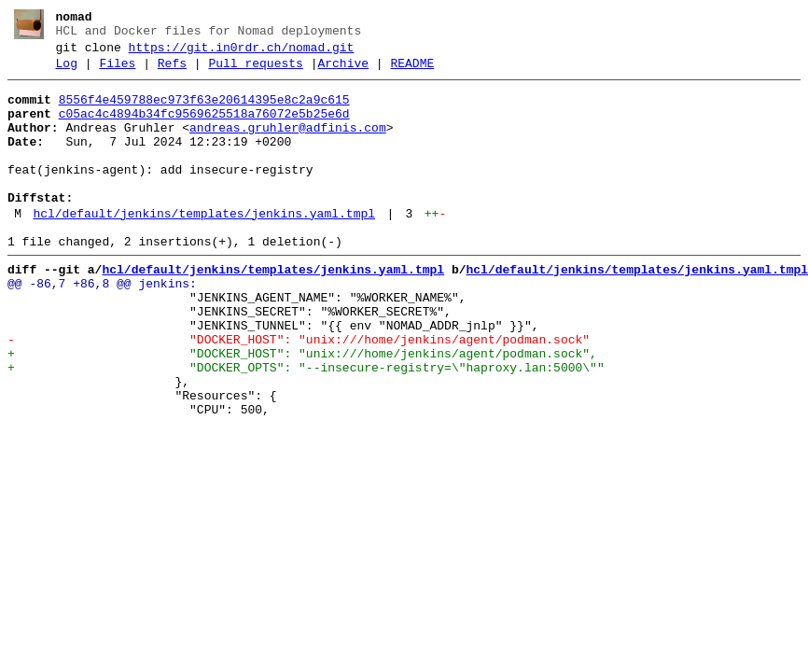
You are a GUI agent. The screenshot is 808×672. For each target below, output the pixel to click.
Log (67, 72)
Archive (343, 72)
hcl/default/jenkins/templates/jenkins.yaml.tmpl (204, 247)
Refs (172, 72)
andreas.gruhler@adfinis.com (288, 145)
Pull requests (255, 72)
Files (117, 72)
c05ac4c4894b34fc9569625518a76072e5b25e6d (204, 128)
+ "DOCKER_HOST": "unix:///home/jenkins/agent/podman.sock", (302, 410)
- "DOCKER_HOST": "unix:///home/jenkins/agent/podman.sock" (299, 393)
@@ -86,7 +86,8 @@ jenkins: (102, 326)
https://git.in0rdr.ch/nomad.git (242, 53)
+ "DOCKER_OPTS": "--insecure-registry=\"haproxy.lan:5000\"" (306, 427)
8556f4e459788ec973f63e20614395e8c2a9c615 (204, 111)
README (412, 72)
